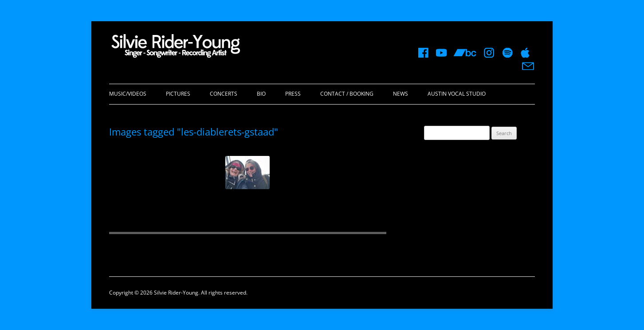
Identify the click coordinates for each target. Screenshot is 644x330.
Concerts (224, 94)
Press (293, 94)
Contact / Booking (347, 94)
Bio (261, 94)
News (401, 94)
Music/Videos (128, 94)
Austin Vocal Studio (457, 94)
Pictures (178, 94)
